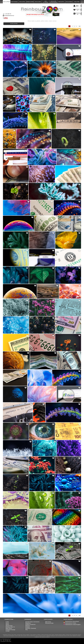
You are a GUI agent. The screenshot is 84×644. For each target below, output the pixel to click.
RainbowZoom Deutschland (72, 622)
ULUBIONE (78, 10)
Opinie (7, 624)
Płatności (28, 626)
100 (80, 26)
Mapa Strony (9, 628)
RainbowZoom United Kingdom (73, 625)
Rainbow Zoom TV (10, 627)
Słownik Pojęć (9, 626)
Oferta (7, 623)
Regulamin (28, 623)
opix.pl (48, 637)
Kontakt (8, 631)
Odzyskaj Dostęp (49, 623)
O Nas (7, 622)
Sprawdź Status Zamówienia (32, 622)
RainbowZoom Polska (71, 623)
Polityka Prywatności (30, 624)
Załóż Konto (48, 622)
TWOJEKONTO (77, 6)
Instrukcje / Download (31, 628)
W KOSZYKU (78, 14)
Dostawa (28, 627)
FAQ (27, 630)
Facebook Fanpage (10, 630)
